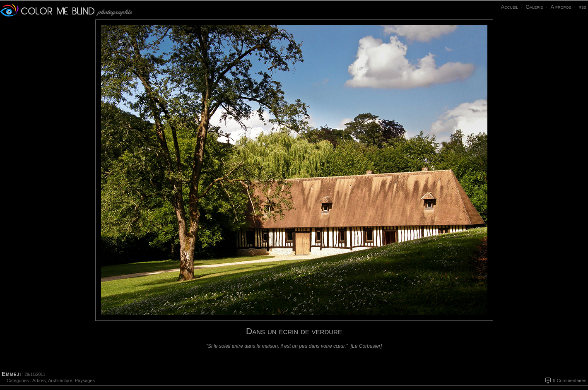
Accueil (509, 7)
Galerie (534, 7)
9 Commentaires (570, 380)
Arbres (39, 380)
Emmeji (11, 374)
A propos (561, 7)
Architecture (60, 380)
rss (582, 7)
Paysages (85, 380)
